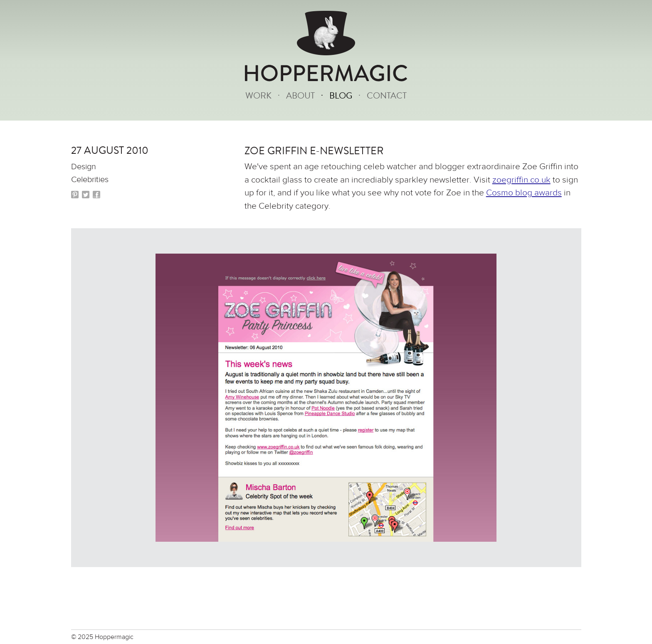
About (300, 96)
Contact (387, 96)
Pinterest (75, 195)
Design (84, 167)
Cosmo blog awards (524, 193)
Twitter (86, 195)
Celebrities (90, 179)
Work (258, 96)
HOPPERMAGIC (326, 74)
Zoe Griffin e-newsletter (314, 151)
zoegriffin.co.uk (521, 180)
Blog (341, 96)
